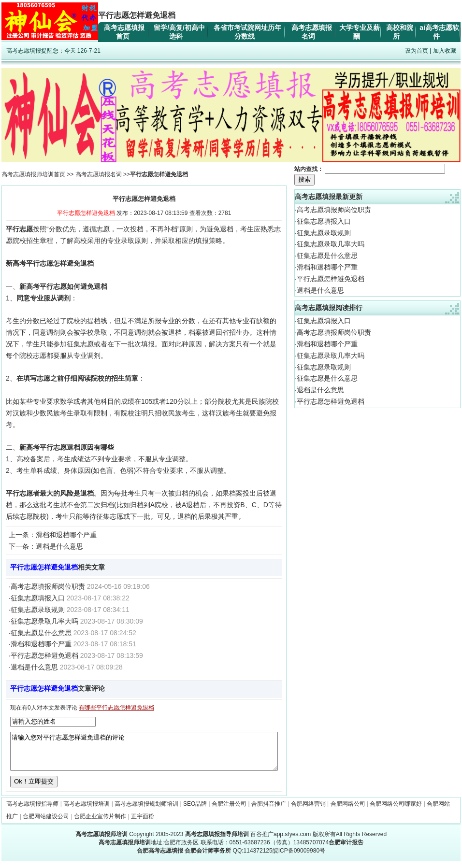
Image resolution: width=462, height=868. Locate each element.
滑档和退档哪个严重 (66, 535)
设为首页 (417, 51)
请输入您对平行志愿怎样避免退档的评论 (144, 755)
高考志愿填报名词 (99, 174)
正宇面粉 (143, 824)
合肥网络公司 (348, 811)
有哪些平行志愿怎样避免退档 (116, 708)
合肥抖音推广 (269, 811)
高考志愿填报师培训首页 (33, 174)
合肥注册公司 (229, 811)
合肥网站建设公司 (46, 824)
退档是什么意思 (59, 546)
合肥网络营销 (308, 811)
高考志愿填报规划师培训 (146, 811)
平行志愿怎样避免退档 (44, 655)
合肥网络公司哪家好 (396, 811)
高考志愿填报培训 (87, 811)
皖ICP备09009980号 (299, 858)
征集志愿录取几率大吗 (44, 621)
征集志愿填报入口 (38, 598)
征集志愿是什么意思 (41, 633)
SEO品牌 (195, 811)
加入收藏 (445, 51)
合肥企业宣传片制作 (100, 824)
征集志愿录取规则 (38, 610)
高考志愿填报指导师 (32, 811)
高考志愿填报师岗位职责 (48, 586)
